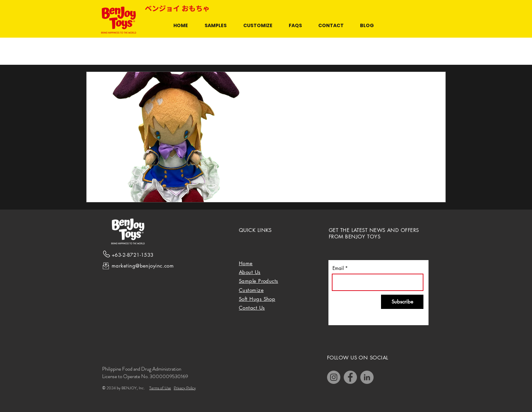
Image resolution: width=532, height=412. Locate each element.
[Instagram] (334, 377)
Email (338, 268)
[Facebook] (350, 377)
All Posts (95, 51)
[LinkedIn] (367, 377)
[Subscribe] (402, 302)
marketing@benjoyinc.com (143, 266)
